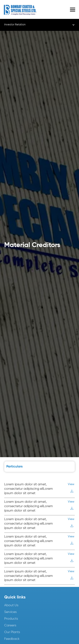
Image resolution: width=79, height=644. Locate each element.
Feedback (12, 639)
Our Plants (12, 632)
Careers (10, 626)
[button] (73, 10)
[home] (23, 10)
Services (10, 612)
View (71, 484)
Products (11, 619)
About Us (11, 605)
